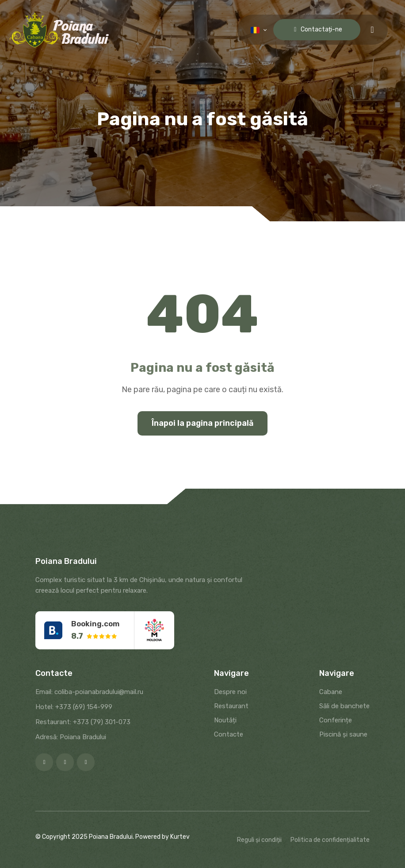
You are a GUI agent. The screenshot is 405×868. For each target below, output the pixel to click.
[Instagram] (65, 762)
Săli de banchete (344, 706)
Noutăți (225, 720)
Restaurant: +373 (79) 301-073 (83, 722)
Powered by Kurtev (162, 837)
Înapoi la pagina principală (202, 423)
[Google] (86, 762)
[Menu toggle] (372, 30)
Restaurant (231, 706)
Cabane (331, 692)
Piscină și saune (343, 734)
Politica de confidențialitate (330, 840)
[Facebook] (44, 762)
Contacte (229, 734)
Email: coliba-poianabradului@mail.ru (89, 692)
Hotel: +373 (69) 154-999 (74, 707)
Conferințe (336, 720)
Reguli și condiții (259, 840)
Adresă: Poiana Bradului (71, 737)
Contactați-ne (317, 29)
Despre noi (230, 692)
